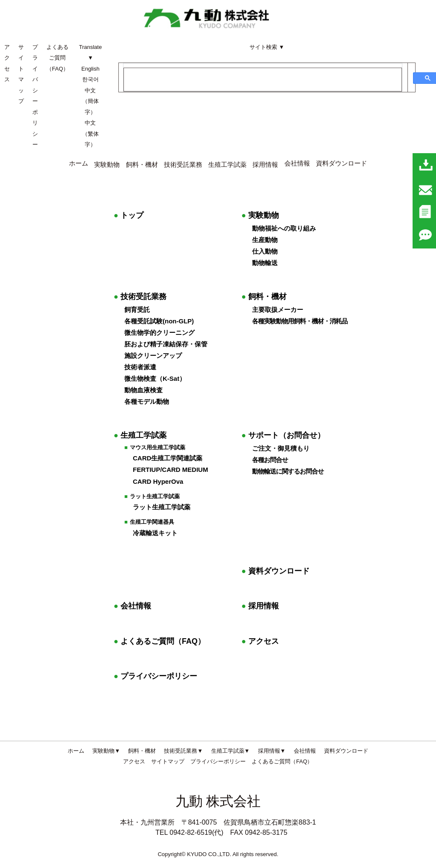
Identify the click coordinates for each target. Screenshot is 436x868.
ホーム (79, 163)
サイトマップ (168, 761)
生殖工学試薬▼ (231, 751)
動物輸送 (265, 263)
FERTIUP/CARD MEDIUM (171, 470)
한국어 (90, 79)
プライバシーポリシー (155, 676)
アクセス (260, 641)
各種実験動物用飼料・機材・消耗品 (300, 321)
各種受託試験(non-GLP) (159, 321)
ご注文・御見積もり (281, 448)
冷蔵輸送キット (155, 533)
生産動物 (265, 240)
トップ (129, 215)
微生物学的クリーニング (159, 333)
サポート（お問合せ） (283, 435)
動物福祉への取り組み (284, 228)
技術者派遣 (140, 367)
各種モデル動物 (147, 401)
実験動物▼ (106, 751)
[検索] (263, 80)
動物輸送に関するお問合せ (288, 471)
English (90, 69)
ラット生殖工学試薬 (162, 507)
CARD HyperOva (158, 481)
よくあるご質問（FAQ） (57, 58)
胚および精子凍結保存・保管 (166, 344)
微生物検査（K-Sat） (155, 378)
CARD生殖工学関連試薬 (168, 458)
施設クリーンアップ (153, 355)
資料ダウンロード (341, 163)
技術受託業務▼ (183, 751)
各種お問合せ (270, 460)
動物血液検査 (143, 390)
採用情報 (260, 606)
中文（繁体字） (90, 134)
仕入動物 (265, 251)
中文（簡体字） (90, 101)
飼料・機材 (264, 297)
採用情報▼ (272, 751)
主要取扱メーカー (278, 310)
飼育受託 (137, 310)
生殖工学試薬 (227, 164)
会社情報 (297, 163)
